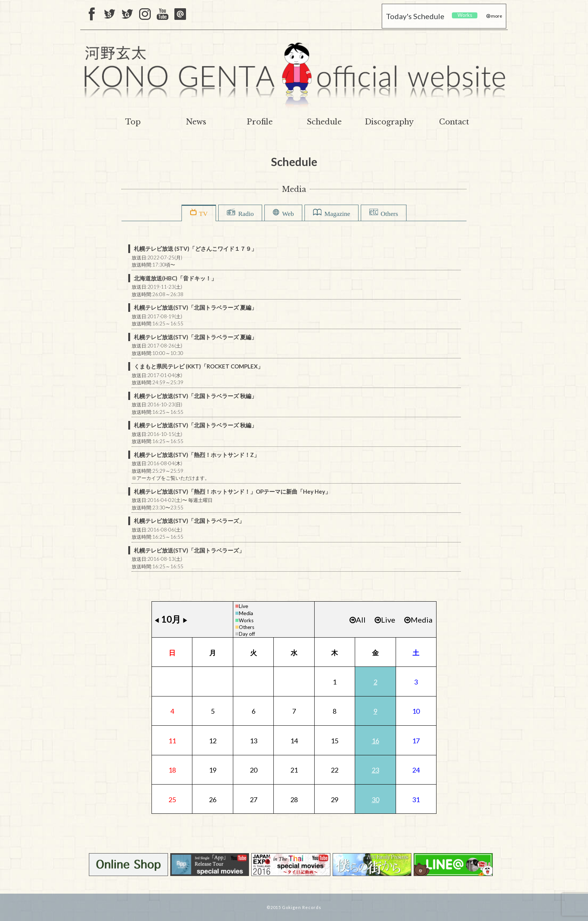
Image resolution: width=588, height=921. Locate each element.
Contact (454, 122)
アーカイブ (149, 478)
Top (133, 122)
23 (375, 770)
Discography (389, 122)
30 (375, 800)
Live (244, 606)
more (496, 16)
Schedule (324, 122)
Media (246, 613)
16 (375, 741)
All (358, 620)
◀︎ (157, 620)
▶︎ (185, 620)
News (196, 122)
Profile (260, 122)
